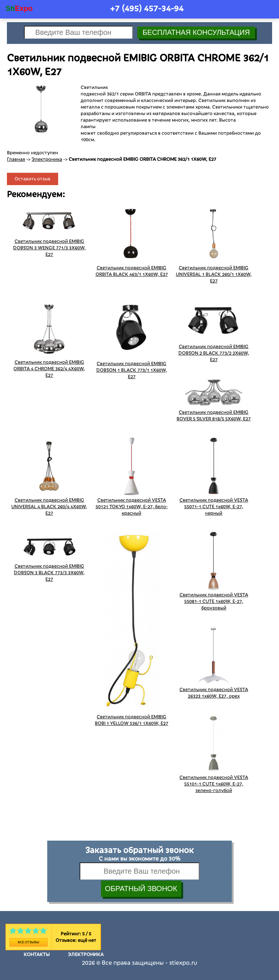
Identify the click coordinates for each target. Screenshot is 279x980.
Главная (16, 159)
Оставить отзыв (33, 179)
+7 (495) (147, 9)
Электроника (47, 159)
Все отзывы (29, 942)
